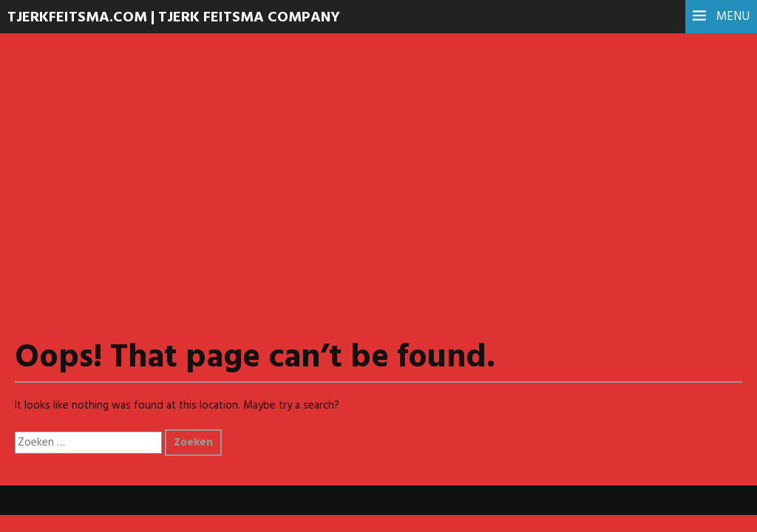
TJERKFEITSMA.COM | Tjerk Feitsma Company (174, 18)
